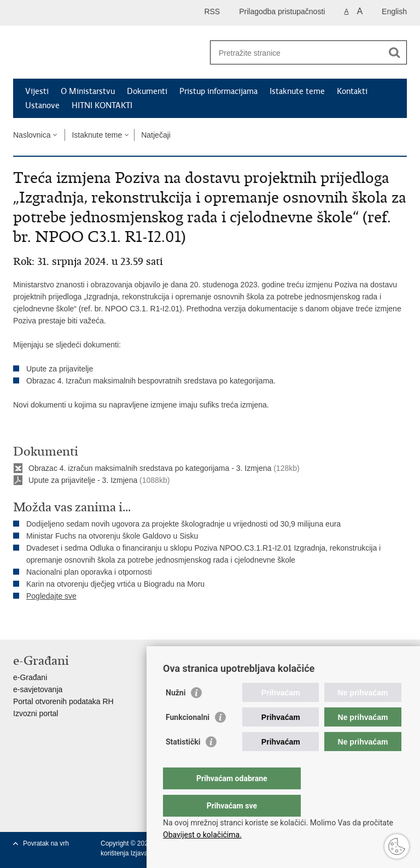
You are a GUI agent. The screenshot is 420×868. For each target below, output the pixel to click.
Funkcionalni (188, 739)
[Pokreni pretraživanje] (394, 52)
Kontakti (352, 91)
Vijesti (37, 91)
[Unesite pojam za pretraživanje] (297, 53)
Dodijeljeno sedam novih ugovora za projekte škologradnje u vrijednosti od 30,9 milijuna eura (183, 524)
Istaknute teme (297, 91)
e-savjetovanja (38, 689)
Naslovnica (32, 135)
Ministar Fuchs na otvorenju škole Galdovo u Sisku (112, 536)
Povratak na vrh (46, 843)
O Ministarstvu (88, 91)
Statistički (183, 764)
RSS (212, 11)
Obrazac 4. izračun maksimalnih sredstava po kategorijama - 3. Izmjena (150, 468)
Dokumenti (147, 91)
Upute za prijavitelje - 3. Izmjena (83, 480)
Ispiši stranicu (19, 622)
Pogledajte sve (51, 596)
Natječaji (156, 135)
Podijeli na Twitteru (66, 622)
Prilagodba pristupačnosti (282, 11)
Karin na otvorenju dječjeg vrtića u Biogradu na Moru (115, 584)
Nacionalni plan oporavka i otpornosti (89, 572)
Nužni (176, 715)
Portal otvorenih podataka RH (63, 701)
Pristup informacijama (218, 91)
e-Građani (30, 677)
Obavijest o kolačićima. (202, 835)
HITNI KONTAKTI (102, 105)
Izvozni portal (36, 713)
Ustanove (42, 105)
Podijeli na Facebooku (42, 622)
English (394, 11)
